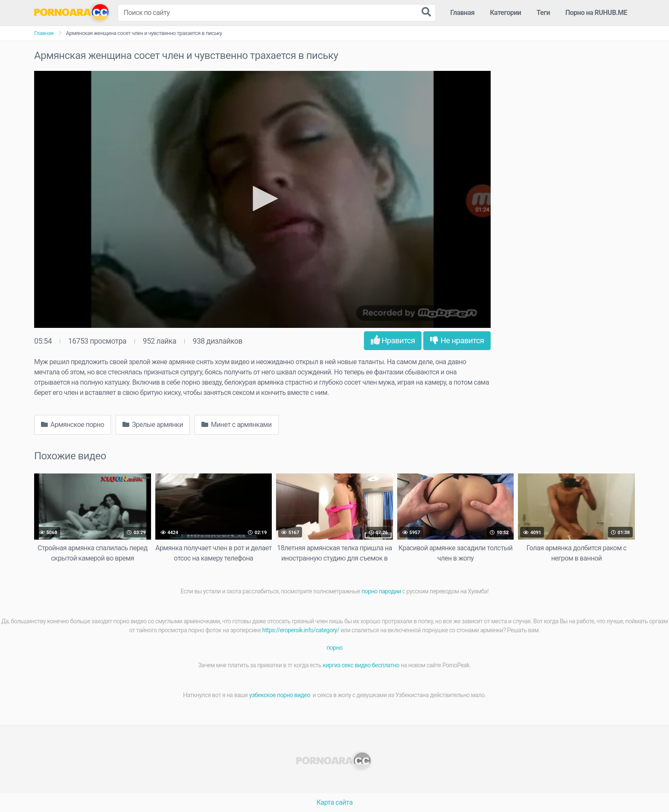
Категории (505, 13)
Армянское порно (73, 425)
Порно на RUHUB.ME (596, 13)
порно (334, 648)
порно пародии (381, 591)
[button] (262, 199)
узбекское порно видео (280, 695)
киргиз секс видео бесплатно (361, 665)
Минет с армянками (236, 425)
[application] (262, 199)
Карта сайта (335, 802)
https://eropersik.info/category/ (301, 630)
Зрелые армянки (153, 425)
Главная (462, 13)
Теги (543, 13)
